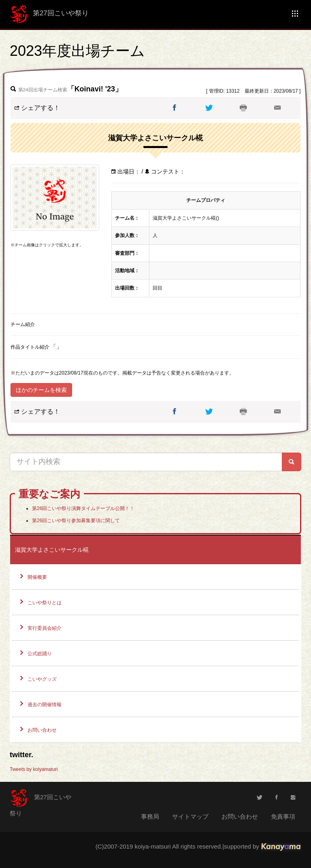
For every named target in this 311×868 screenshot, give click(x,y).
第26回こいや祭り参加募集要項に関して (76, 521)
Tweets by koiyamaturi (34, 769)
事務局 (150, 816)
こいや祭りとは (45, 603)
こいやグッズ (42, 679)
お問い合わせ (42, 730)
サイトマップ (190, 816)
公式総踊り (40, 654)
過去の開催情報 (45, 705)
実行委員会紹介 (45, 628)
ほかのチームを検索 (41, 390)
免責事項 (283, 816)
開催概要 (37, 577)
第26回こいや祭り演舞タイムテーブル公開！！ (83, 508)
